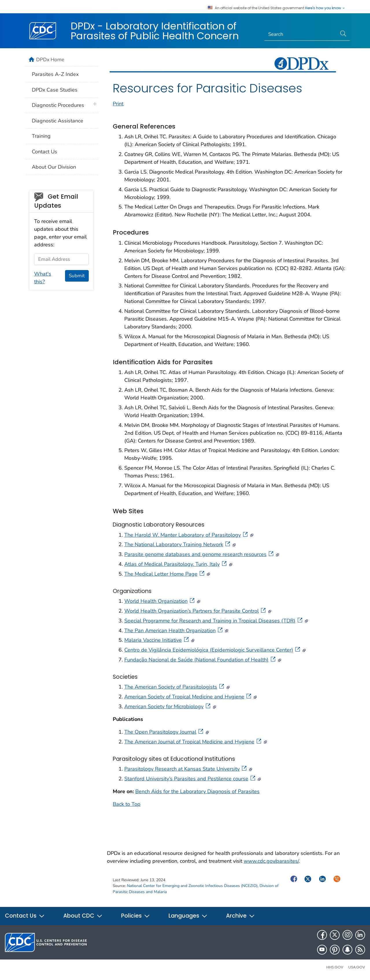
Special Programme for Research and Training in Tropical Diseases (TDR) (214, 621)
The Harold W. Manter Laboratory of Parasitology (187, 535)
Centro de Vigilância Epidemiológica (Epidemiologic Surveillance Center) (213, 650)
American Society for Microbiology (168, 706)
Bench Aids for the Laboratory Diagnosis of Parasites (197, 791)
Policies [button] (136, 916)
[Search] (301, 34)
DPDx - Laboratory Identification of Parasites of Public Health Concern (155, 31)
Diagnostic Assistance (58, 121)
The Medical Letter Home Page (165, 574)
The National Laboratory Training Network (178, 544)
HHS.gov (335, 967)
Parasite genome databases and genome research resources (199, 554)
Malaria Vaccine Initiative (157, 640)
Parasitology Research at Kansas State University (186, 769)
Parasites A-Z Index (55, 74)
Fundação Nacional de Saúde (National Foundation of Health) (200, 660)
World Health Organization (160, 601)
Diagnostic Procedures (58, 105)
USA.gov (357, 967)
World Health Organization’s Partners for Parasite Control (196, 611)
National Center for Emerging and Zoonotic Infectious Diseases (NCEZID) (192, 886)
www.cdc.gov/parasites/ (271, 861)
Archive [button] (240, 916)
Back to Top (127, 804)
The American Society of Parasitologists (175, 687)
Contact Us (45, 152)
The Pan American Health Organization (174, 631)
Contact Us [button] (25, 916)
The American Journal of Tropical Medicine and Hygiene (193, 742)
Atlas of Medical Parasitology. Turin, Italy (176, 564)
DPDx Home (50, 59)
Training (41, 136)
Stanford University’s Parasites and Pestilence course (190, 779)
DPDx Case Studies (55, 90)
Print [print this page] (118, 104)
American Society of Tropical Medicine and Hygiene (188, 697)
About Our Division (54, 167)
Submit (77, 276)
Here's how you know (325, 8)
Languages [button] (188, 916)
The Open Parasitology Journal (164, 732)
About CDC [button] (83, 916)
